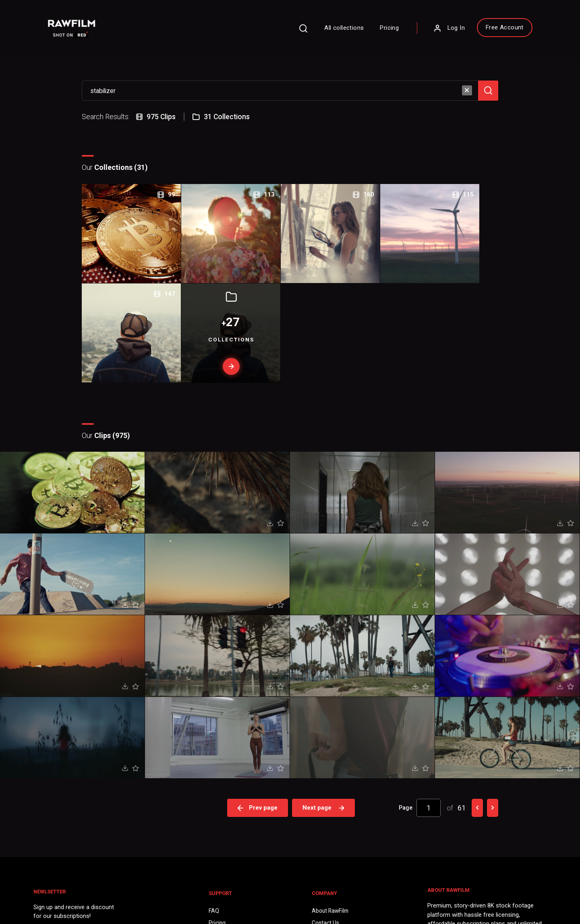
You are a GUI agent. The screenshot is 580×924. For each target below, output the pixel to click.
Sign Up (165, 814)
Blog (317, 802)
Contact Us (325, 790)
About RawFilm (331, 777)
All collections (333, 30)
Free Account (493, 29)
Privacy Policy (58, 892)
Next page (324, 675)
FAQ (216, 777)
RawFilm (83, 904)
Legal (217, 802)
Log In (438, 30)
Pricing (378, 30)
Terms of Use (104, 892)
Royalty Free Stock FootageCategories (245, 823)
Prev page (258, 675)
